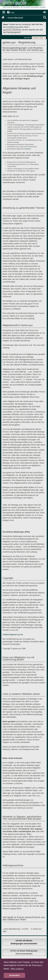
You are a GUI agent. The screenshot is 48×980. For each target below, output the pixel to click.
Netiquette (28, 149)
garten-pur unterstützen (12, 30)
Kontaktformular (13, 27)
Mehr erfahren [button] (17, 969)
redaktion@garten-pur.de (13, 634)
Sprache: (27, 37)
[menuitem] (10, 13)
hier (37, 749)
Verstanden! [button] (14, 975)
